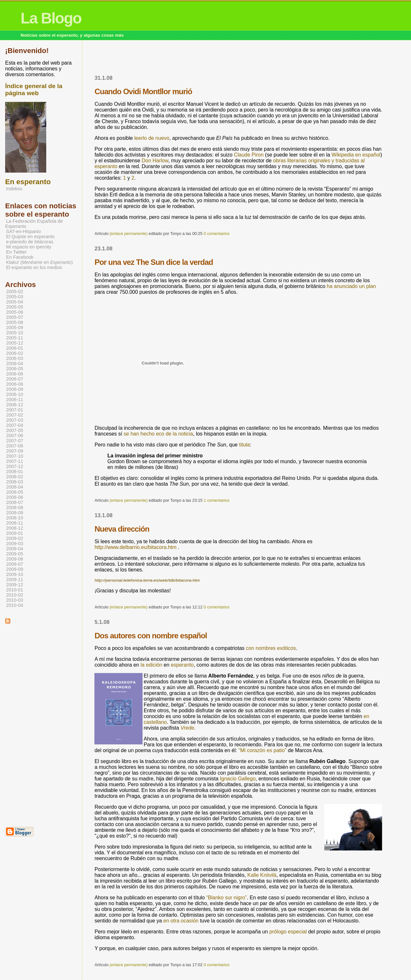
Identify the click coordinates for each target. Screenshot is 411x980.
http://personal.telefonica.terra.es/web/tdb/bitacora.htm (147, 580)
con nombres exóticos (271, 648)
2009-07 (15, 564)
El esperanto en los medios (34, 267)
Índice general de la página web (34, 90)
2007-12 (15, 466)
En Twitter (16, 252)
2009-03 (15, 544)
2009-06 (15, 559)
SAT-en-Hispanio (23, 231)
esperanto (182, 665)
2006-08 (15, 384)
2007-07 (15, 441)
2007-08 (15, 446)
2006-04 (15, 364)
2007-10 (15, 456)
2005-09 (15, 328)
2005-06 (15, 312)
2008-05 (15, 492)
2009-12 (15, 585)
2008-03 (15, 482)
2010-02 (15, 595)
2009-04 (15, 549)
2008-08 (15, 508)
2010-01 (15, 590)
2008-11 (15, 523)
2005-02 (15, 292)
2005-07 (15, 317)
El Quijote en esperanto (30, 237)
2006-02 (15, 353)
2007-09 (15, 451)
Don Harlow (155, 161)
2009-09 (15, 569)
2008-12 (15, 528)
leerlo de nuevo (152, 138)
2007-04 (15, 425)
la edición (152, 665)
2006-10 (15, 394)
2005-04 (15, 302)
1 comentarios (216, 500)
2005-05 (15, 307)
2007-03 (15, 420)
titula (244, 445)
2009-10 (15, 574)
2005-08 (15, 322)
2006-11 (15, 400)
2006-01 (15, 348)
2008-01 (15, 472)
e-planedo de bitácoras (30, 242)
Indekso (14, 189)
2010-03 (15, 600)
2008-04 (15, 487)
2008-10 (15, 518)
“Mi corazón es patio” (262, 750)
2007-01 (15, 410)
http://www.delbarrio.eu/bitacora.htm (135, 547)
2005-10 (15, 333)
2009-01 (15, 533)
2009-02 (15, 538)
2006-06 (15, 374)
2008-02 (15, 477)
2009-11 (15, 580)
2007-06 (15, 436)
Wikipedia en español (356, 155)
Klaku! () (39, 262)
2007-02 (15, 415)
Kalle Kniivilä (262, 875)
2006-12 (15, 405)
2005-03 (15, 297)
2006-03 (15, 358)
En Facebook (20, 257)
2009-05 (15, 554)
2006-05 (15, 369)
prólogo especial (288, 932)
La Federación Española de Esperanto (34, 224)
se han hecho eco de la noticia (158, 434)
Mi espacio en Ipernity (29, 247)
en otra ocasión (181, 921)
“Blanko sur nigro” (226, 898)
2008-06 (15, 497)
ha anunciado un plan (351, 286)
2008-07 (15, 502)
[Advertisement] (238, 59)
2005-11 (15, 338)
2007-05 (15, 430)
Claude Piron (249, 155)
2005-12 (15, 343)
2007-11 (15, 461)
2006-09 (15, 389)
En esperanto (28, 182)
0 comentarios (216, 234)
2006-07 (15, 379)
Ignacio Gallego (238, 779)
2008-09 (15, 513)
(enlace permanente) (128, 234)
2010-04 (15, 605)
